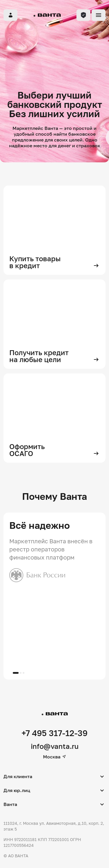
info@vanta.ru (55, 746)
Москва (55, 757)
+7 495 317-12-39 (54, 733)
